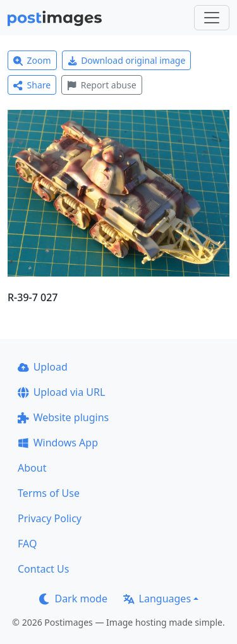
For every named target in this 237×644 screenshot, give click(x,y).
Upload (43, 367)
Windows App (58, 443)
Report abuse (101, 85)
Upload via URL (61, 392)
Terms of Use (49, 493)
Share (32, 85)
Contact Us (43, 569)
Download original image (127, 60)
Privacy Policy (50, 518)
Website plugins (63, 417)
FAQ (27, 544)
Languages (157, 599)
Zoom (32, 60)
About (32, 468)
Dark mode (73, 599)
